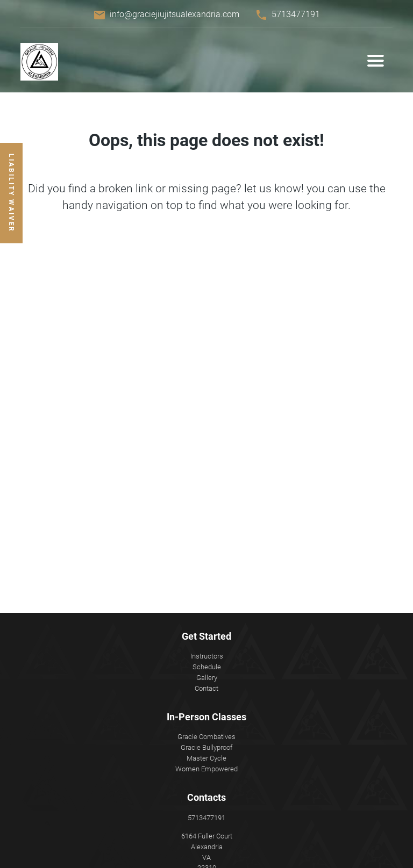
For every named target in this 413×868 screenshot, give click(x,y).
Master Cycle (206, 758)
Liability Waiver (11, 193)
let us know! (274, 189)
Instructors (207, 656)
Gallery (207, 678)
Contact (206, 688)
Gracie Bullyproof (206, 747)
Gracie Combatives (206, 737)
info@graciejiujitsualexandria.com (175, 14)
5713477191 (296, 14)
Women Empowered (206, 769)
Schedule (207, 667)
